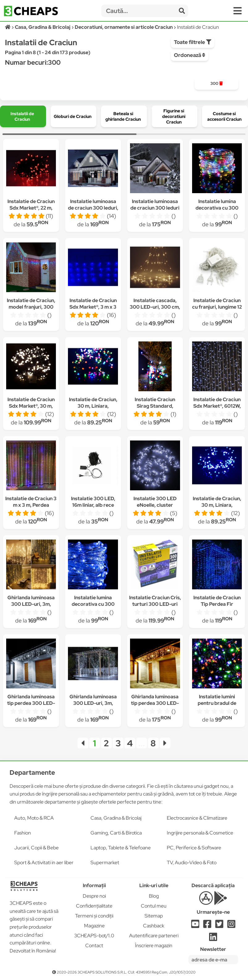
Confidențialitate (94, 906)
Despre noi (94, 896)
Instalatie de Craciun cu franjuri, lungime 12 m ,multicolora (217, 307)
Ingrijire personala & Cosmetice (200, 833)
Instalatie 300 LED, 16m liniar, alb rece (93, 502)
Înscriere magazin (154, 945)
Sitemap (154, 916)
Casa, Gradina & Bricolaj (116, 818)
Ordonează (190, 55)
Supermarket (105, 863)
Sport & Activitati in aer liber (44, 863)
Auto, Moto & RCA (34, 818)
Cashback (154, 926)
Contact (94, 945)
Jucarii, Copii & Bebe (36, 848)
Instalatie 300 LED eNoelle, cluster (155, 502)
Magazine (94, 926)
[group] (216, 84)
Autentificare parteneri (154, 936)
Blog (154, 896)
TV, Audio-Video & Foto (192, 863)
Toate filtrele (193, 42)
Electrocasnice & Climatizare (197, 818)
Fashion (23, 833)
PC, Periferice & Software (194, 848)
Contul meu (154, 906)
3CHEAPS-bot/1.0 (94, 936)
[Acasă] (8, 27)
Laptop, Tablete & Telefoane (121, 848)
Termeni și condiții (94, 916)
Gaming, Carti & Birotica (116, 833)
